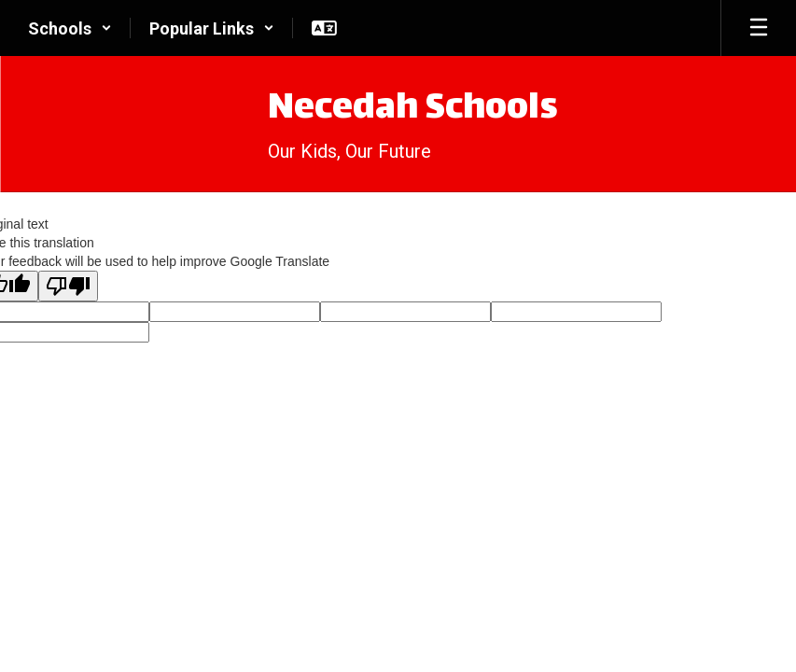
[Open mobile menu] (759, 28)
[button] (70, 28)
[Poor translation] (68, 286)
